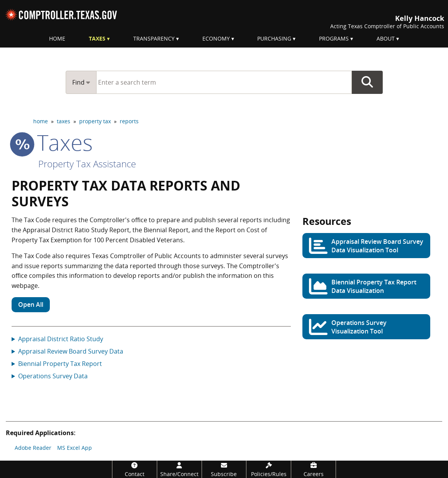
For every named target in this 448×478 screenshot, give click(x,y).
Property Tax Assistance (87, 164)
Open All (31, 304)
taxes (64, 121)
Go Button (367, 82)
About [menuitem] (386, 38)
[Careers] (313, 469)
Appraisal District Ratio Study (61, 339)
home (41, 121)
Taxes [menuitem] (97, 38)
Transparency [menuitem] (154, 38)
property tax (95, 121)
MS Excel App (75, 448)
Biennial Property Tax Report (60, 364)
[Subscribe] (224, 469)
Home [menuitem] (57, 38)
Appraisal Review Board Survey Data (71, 351)
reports (129, 121)
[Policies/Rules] (269, 469)
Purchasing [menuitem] (274, 38)
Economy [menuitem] (216, 38)
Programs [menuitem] (334, 38)
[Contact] (135, 469)
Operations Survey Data (53, 376)
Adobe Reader (33, 448)
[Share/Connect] (179, 469)
